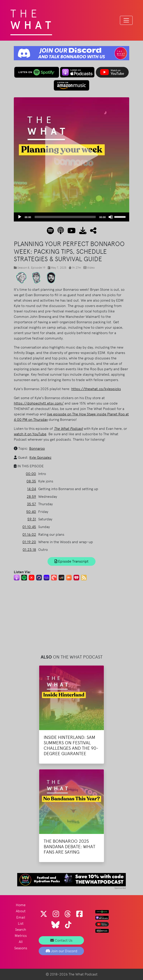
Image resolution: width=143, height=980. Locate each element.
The (32, 18)
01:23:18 (29, 550)
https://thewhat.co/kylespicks (96, 389)
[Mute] (111, 217)
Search (21, 930)
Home (21, 905)
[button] (91, 232)
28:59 (31, 497)
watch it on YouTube (30, 434)
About (21, 911)
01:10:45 (29, 527)
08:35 (31, 481)
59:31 (32, 519)
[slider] (65, 217)
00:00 (31, 474)
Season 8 (23, 268)
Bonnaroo (37, 448)
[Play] (20, 217)
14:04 (32, 489)
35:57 (31, 504)
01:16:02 (29, 534)
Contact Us (61, 940)
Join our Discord (61, 951)
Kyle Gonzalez (40, 457)
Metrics (21, 936)
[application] (71, 217)
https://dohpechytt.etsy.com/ (39, 403)
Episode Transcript (71, 561)
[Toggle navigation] (126, 20)
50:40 (31, 512)
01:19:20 (29, 542)
